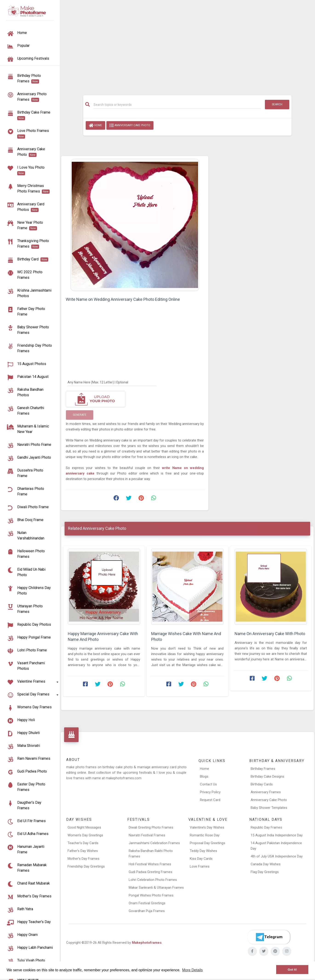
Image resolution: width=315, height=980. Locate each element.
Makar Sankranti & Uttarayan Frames (156, 888)
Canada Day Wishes (266, 864)
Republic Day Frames (266, 827)
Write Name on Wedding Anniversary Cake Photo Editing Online (123, 299)
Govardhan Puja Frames (147, 911)
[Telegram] (269, 937)
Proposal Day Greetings (207, 843)
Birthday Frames (263, 769)
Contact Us (208, 784)
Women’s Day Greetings (85, 835)
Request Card (210, 800)
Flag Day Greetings (265, 872)
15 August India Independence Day (277, 835)
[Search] (177, 105)
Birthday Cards (262, 784)
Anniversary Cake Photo (130, 126)
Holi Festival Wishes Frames (150, 864)
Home (95, 126)
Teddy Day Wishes (203, 851)
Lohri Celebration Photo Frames (153, 880)
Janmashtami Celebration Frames (154, 843)
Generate (80, 415)
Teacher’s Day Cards (83, 843)
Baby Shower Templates (269, 808)
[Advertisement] (187, 45)
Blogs (204, 776)
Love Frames (200, 866)
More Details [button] (193, 970)
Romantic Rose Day (205, 835)
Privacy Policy (210, 792)
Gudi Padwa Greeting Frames (150, 872)
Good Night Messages (84, 827)
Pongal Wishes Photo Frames (151, 895)
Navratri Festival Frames (147, 835)
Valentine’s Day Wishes (207, 827)
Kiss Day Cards (201, 859)
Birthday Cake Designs (267, 776)
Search (277, 104)
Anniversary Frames (266, 792)
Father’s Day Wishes (83, 851)
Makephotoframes (147, 943)
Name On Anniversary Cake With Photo (270, 634)
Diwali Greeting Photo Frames (151, 827)
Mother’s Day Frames (84, 859)
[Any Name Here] (112, 382)
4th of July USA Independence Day (277, 856)
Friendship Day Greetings (86, 866)
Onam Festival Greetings (147, 903)
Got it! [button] (292, 970)
